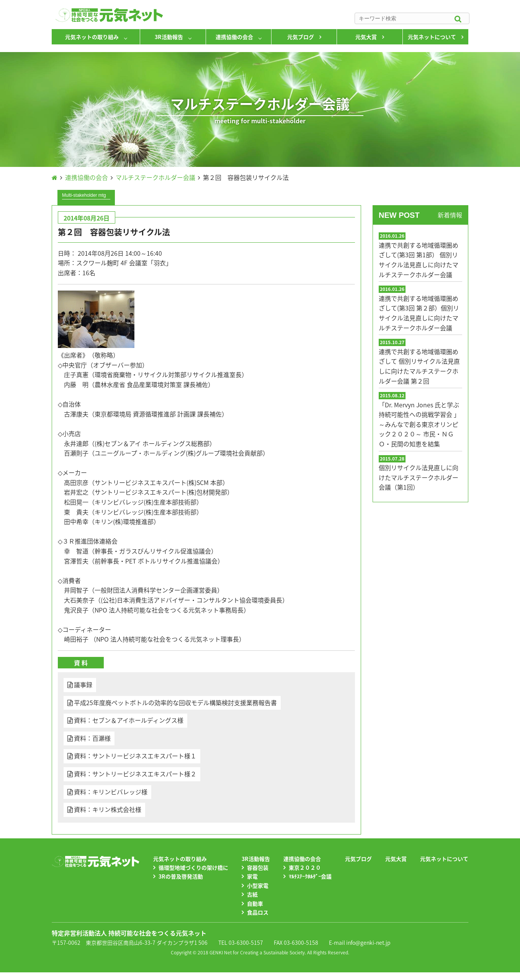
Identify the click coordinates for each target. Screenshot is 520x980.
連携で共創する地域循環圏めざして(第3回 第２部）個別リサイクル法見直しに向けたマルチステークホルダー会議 (419, 313)
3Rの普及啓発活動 (181, 876)
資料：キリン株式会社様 (108, 809)
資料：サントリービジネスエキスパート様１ (135, 756)
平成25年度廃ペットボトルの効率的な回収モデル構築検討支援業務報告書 (175, 702)
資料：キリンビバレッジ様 (111, 792)
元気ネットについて (432, 37)
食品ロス (258, 912)
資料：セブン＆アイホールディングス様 (129, 720)
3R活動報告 (169, 37)
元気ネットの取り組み (92, 37)
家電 (252, 876)
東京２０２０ (305, 867)
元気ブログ (301, 37)
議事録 (83, 684)
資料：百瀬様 (92, 738)
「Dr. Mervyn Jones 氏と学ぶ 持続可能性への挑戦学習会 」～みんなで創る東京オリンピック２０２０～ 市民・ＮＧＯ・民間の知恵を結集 (419, 424)
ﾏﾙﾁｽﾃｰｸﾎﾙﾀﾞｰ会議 (310, 876)
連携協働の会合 (234, 37)
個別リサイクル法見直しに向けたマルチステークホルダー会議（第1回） (419, 477)
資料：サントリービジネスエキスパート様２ (135, 774)
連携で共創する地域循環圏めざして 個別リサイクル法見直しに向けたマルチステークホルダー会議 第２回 (419, 366)
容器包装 (258, 867)
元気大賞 (366, 37)
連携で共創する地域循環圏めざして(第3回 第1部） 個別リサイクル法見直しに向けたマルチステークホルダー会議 (419, 260)
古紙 (252, 894)
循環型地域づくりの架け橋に (193, 867)
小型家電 (258, 885)
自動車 (255, 903)
